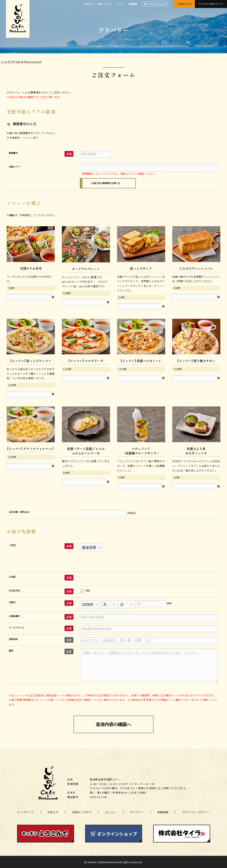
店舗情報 (133, 4)
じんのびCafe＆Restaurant (21, 62)
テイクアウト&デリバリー (211, 4)
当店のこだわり (105, 4)
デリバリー (137, 811)
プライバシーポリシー (196, 811)
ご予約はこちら (184, 4)
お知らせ (89, 4)
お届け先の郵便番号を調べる (106, 183)
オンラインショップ (155, 4)
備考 (12, 650)
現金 (85, 590)
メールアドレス (17, 627)
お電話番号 (15, 615)
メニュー (120, 4)
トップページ (25, 811)
